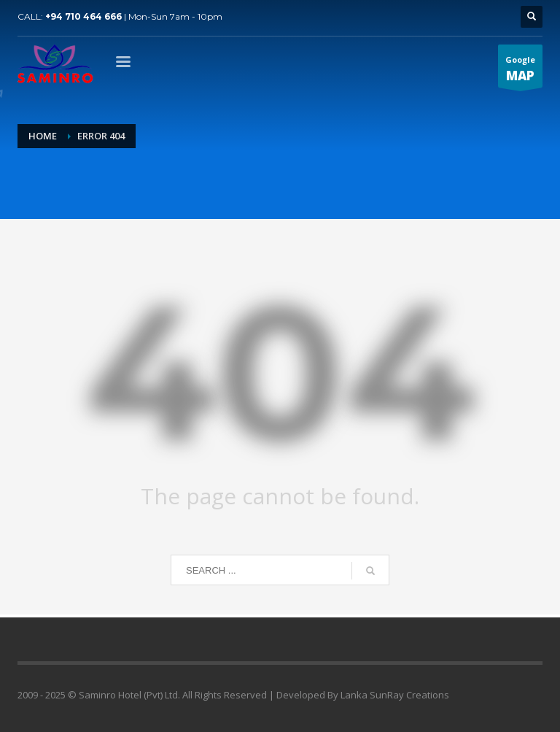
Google (520, 71)
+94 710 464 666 (83, 16)
